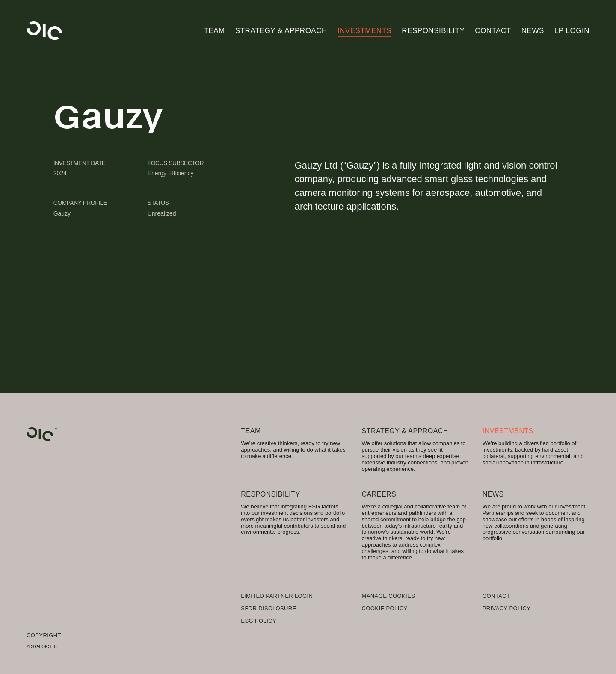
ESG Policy (259, 621)
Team (215, 31)
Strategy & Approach (281, 31)
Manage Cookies (389, 596)
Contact (493, 31)
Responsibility (433, 31)
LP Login (572, 31)
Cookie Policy (385, 608)
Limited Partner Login (277, 596)
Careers (379, 494)
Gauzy (62, 213)
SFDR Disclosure (268, 608)
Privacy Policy (507, 608)
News (533, 31)
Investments (365, 31)
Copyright (44, 635)
